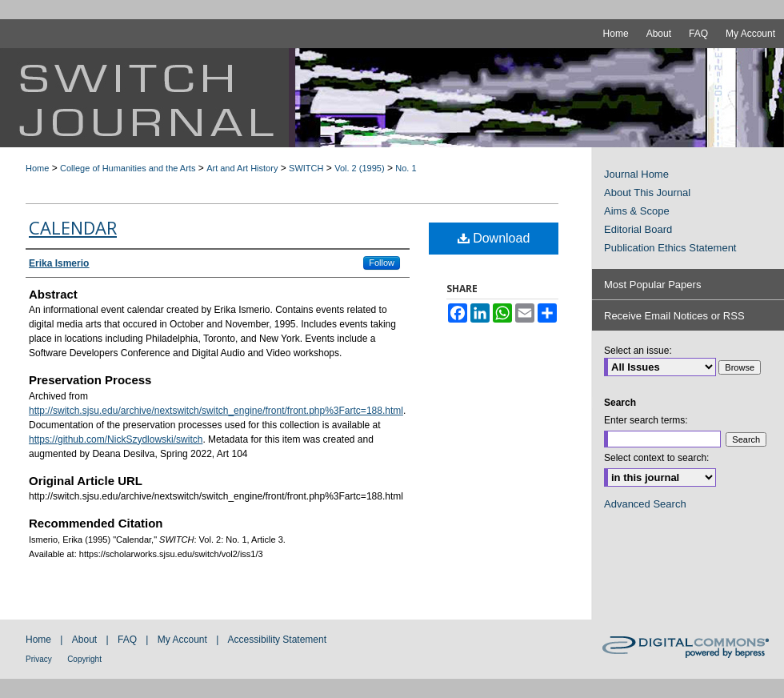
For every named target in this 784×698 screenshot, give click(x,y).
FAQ (127, 640)
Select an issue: (638, 351)
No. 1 (406, 168)
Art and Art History (242, 168)
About (84, 640)
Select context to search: (656, 458)
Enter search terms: (646, 420)
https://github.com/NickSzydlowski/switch (116, 439)
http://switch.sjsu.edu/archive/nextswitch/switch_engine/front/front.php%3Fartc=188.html (216, 411)
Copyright (84, 659)
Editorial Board (638, 229)
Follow (382, 263)
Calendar (73, 227)
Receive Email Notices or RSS (674, 316)
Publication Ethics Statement (670, 248)
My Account (182, 640)
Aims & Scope (637, 211)
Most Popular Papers (652, 285)
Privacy (39, 659)
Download (494, 238)
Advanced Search (645, 504)
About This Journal (647, 193)
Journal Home (636, 174)
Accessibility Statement (277, 640)
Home (37, 168)
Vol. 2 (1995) (359, 168)
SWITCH (306, 168)
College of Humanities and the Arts (128, 168)
